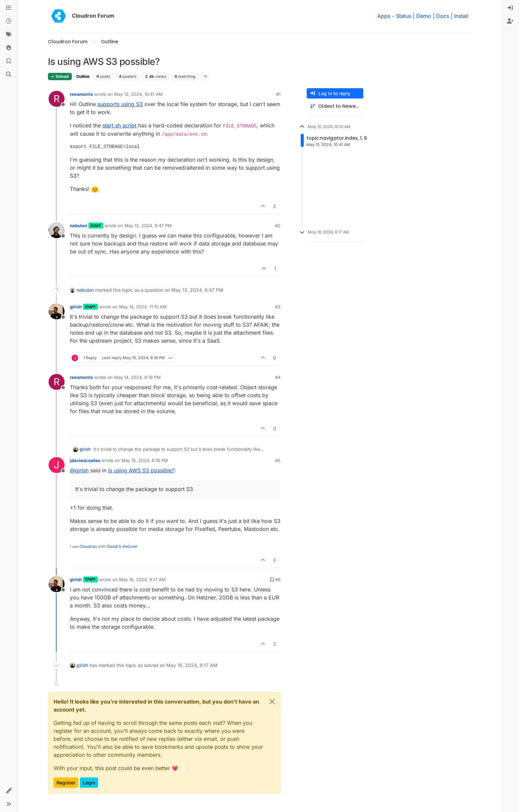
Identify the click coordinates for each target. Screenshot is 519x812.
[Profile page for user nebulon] (57, 230)
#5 (278, 460)
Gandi (112, 546)
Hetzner (130, 546)
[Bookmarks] (9, 61)
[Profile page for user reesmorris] (57, 99)
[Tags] (9, 35)
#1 (278, 94)
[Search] (9, 75)
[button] (9, 791)
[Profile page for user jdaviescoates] (57, 465)
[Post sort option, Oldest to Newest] (335, 106)
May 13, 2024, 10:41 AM (138, 94)
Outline (83, 76)
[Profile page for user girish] (57, 311)
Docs (443, 16)
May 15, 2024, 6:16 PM (145, 460)
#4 (278, 377)
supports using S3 (120, 104)
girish (76, 307)
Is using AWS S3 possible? (141, 470)
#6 (278, 579)
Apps (384, 16)
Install (461, 16)
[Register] (510, 21)
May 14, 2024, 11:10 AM (143, 307)
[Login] (510, 8)
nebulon (79, 226)
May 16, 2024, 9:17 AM (142, 579)
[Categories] (9, 8)
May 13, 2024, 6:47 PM (148, 226)
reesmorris (81, 94)
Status (404, 16)
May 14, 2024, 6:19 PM (137, 377)
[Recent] (9, 21)
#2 (278, 226)
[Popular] (9, 48)
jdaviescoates (85, 460)
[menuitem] (510, 8)
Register (66, 783)
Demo (424, 16)
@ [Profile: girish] (79, 470)
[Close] (272, 702)
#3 (278, 307)
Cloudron (88, 546)
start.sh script (119, 125)
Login (89, 783)
